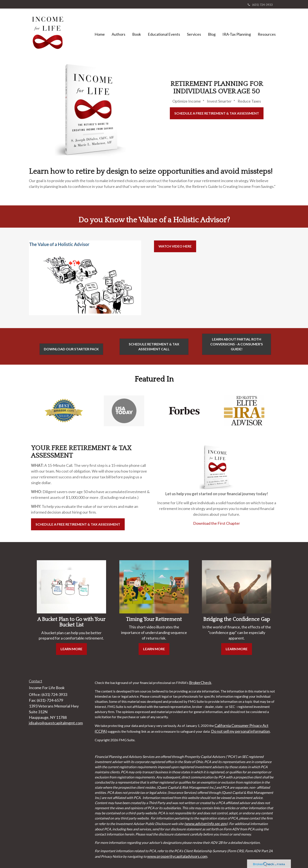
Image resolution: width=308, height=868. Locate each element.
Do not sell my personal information (241, 731)
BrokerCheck (200, 682)
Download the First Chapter (217, 523)
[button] (118, 34)
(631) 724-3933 (260, 5)
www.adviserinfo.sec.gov (206, 824)
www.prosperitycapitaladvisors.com (177, 856)
